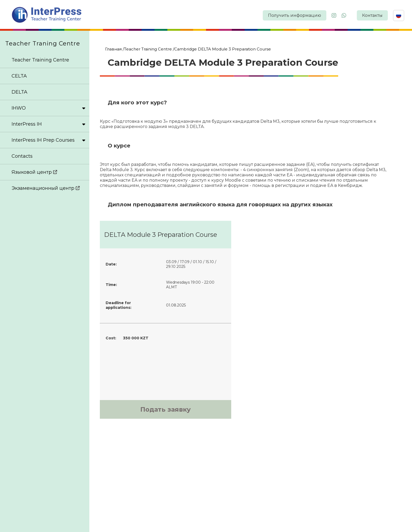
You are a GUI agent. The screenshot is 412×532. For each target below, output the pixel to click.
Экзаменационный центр (46, 188)
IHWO (48, 108)
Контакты (372, 15)
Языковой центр (34, 172)
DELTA (19, 92)
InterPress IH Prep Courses (48, 140)
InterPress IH (48, 124)
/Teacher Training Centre (147, 49)
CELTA (19, 76)
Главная (113, 49)
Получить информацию (295, 15)
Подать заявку (166, 409)
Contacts (22, 156)
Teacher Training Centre (40, 60)
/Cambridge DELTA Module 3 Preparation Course (222, 49)
